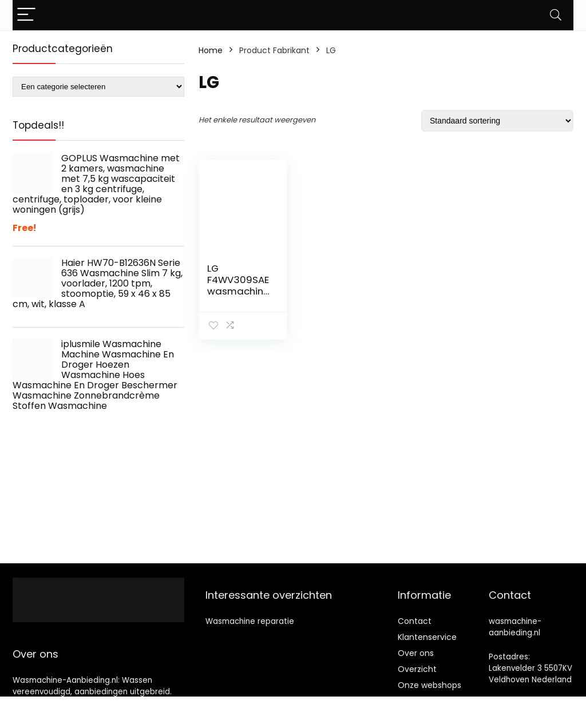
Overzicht (417, 669)
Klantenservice (427, 637)
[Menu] (26, 15)
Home (211, 50)
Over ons (416, 653)
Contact (415, 621)
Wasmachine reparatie (250, 621)
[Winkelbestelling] (497, 121)
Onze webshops (429, 685)
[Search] (556, 15)
